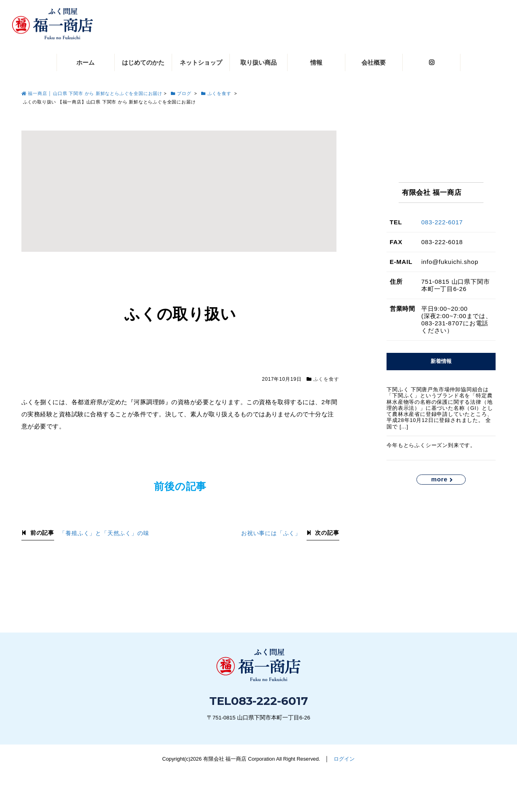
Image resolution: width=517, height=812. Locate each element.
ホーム (85, 62)
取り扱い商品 (258, 62)
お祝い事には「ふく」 (271, 533)
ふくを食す (326, 379)
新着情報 (441, 361)
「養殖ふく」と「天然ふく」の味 (104, 533)
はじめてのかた (143, 62)
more (439, 479)
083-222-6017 (442, 222)
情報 (316, 62)
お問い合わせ (426, 782)
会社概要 (374, 62)
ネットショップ (201, 62)
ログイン (344, 759)
